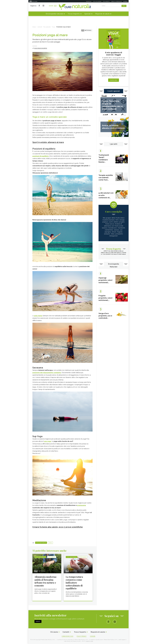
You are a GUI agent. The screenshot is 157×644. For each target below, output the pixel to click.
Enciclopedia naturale (54, 14)
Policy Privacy (82, 636)
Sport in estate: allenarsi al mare (48, 142)
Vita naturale (41, 543)
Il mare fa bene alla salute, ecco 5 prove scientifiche (58, 527)
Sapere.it (126, 1)
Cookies (93, 636)
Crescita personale (116, 1)
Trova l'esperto (74, 14)
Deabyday (89, 1)
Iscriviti (53, 6)
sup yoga (48, 441)
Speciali (88, 14)
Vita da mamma (97, 1)
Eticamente (106, 1)
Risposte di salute (103, 14)
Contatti (66, 632)
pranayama (82, 505)
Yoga (50, 543)
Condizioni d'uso (67, 636)
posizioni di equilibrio (41, 156)
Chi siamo (54, 632)
